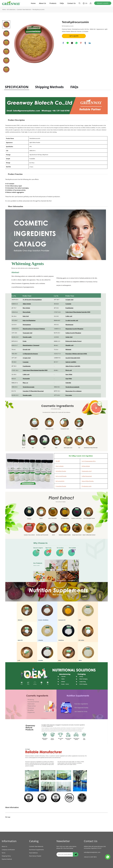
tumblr (85, 43)
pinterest (81, 43)
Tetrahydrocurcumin (38, 9)
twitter (72, 43)
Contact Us (71, 3)
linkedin (90, 43)
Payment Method (7, 859)
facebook (63, 43)
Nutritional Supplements (36, 850)
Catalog (34, 841)
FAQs (62, 3)
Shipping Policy (6, 856)
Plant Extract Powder (35, 856)
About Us (43, 3)
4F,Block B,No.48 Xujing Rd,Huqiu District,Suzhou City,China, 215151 (95, 847)
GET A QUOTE (74, 36)
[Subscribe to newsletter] (76, 854)
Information (9, 841)
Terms (4, 853)
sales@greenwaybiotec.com (92, 852)
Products (53, 3)
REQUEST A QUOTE (103, 3)
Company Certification (8, 850)
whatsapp (76, 43)
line (68, 43)
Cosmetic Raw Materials (24, 9)
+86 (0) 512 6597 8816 (90, 857)
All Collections (11, 9)
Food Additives (33, 853)
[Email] (65, 854)
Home (33, 3)
